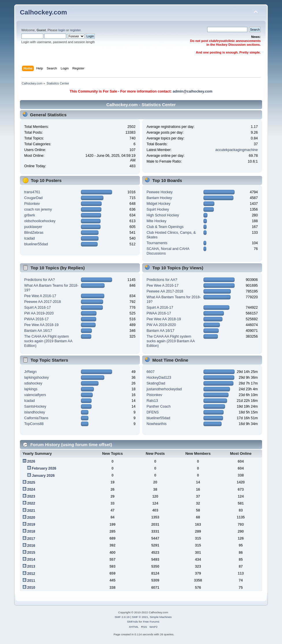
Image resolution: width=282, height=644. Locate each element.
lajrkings (31, 389)
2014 (31, 560)
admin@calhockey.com (193, 91)
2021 (31, 511)
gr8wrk (30, 215)
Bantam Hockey (159, 198)
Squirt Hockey (158, 209)
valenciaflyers (35, 395)
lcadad (30, 238)
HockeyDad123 (159, 378)
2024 (31, 490)
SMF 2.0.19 (122, 617)
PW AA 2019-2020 (39, 313)
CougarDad (34, 198)
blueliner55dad (36, 244)
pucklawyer (33, 227)
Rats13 (152, 401)
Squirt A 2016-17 (38, 308)
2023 (31, 496)
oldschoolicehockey (40, 221)
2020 (31, 518)
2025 (31, 483)
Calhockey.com (43, 12)
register (75, 30)
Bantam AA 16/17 (38, 331)
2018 (31, 531)
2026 (31, 461)
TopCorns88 (34, 424)
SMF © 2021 (140, 617)
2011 (31, 581)
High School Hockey (163, 215)
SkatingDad (156, 383)
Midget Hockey (158, 204)
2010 (31, 588)
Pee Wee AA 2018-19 (41, 325)
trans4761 (32, 192)
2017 (31, 539)
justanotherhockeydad (164, 389)
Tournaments (157, 243)
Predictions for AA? (40, 280)
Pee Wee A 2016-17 (40, 296)
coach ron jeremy (38, 209)
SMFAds (133, 622)
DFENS (153, 412)
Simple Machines (161, 617)
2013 (31, 566)
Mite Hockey (156, 221)
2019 (31, 525)
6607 (151, 372)
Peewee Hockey (159, 192)
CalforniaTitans (36, 418)
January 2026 (43, 476)
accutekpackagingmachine (236, 150)
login (62, 30)
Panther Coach (158, 406)
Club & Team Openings (165, 227)
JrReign (30, 372)
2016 (31, 546)
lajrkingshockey (37, 378)
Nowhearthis (156, 424)
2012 (31, 574)
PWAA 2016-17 (37, 319)
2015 (31, 553)
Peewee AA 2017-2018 (43, 302)
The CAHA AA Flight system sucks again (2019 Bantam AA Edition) (48, 341)
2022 (31, 503)
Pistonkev (32, 204)
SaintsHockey (35, 406)
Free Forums (151, 622)
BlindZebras (34, 233)
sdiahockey (33, 383)
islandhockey (35, 412)
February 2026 (44, 468)
